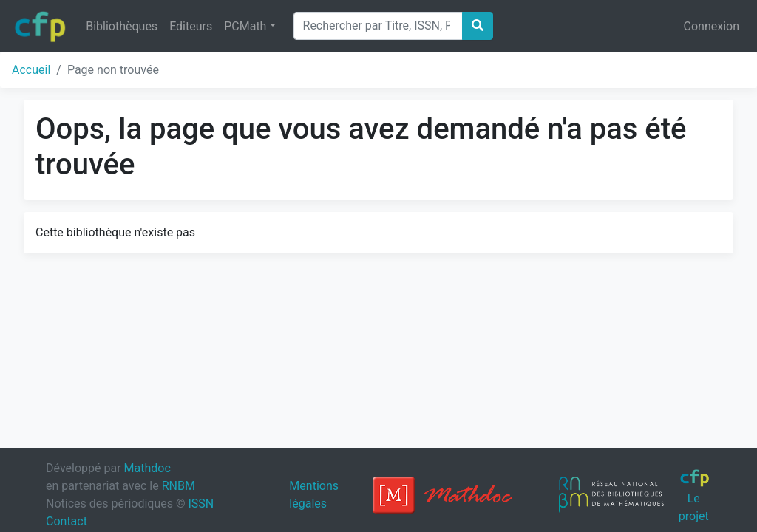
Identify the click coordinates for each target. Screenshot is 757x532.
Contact (67, 521)
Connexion (712, 26)
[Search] (378, 26)
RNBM (179, 486)
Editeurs (191, 26)
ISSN (201, 504)
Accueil (31, 70)
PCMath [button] (245, 26)
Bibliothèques (122, 26)
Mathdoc (147, 468)
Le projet (695, 496)
